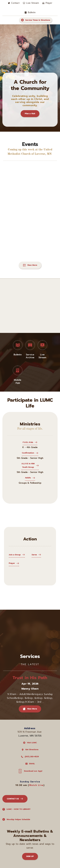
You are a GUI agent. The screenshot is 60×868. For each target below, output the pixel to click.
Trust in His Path (30, 678)
